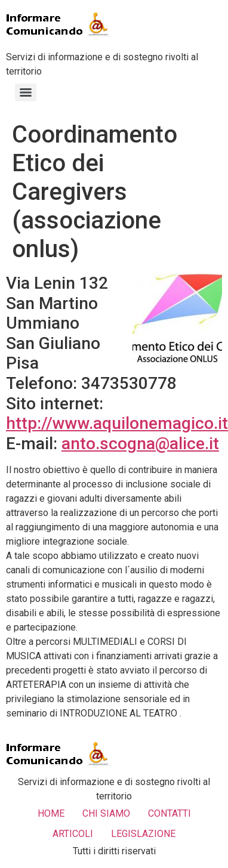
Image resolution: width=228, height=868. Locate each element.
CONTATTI (170, 813)
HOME (51, 813)
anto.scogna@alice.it (140, 444)
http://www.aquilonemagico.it (117, 423)
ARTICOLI (73, 834)
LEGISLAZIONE (143, 834)
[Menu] (26, 92)
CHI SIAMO (106, 813)
